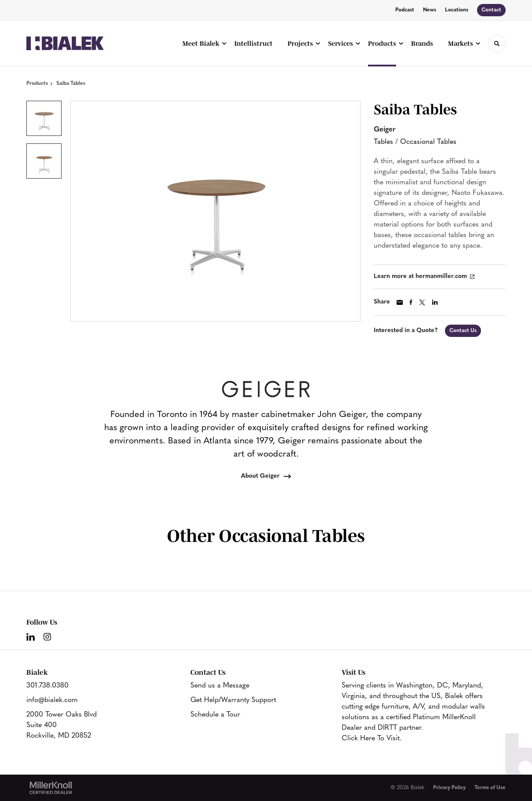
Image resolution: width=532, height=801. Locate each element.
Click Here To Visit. (372, 739)
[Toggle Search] (497, 44)
